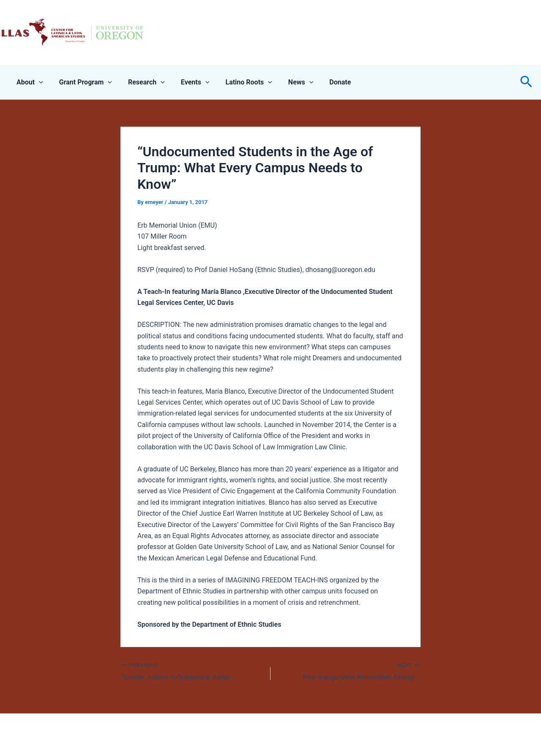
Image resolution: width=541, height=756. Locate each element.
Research (140, 82)
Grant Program (82, 82)
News (287, 82)
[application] (38, 82)
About (29, 82)
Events (186, 82)
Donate (324, 82)
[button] (526, 82)
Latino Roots (237, 82)
